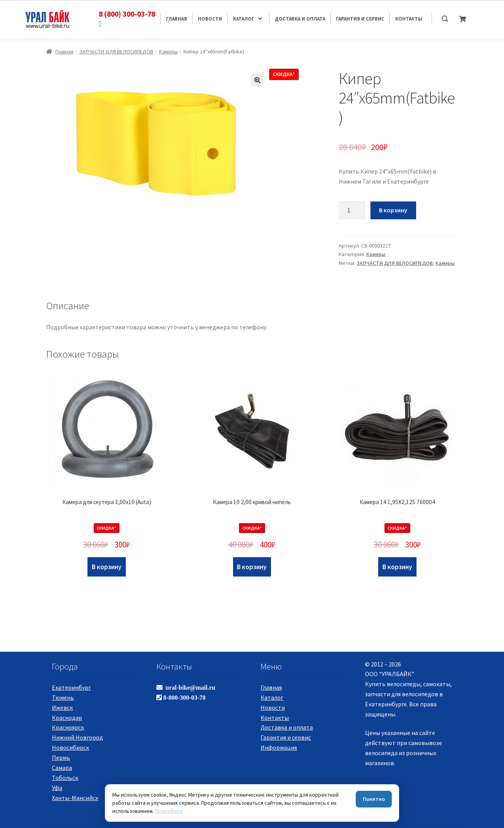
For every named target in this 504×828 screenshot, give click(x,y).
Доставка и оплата (287, 727)
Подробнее (169, 811)
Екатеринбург (71, 687)
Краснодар (67, 718)
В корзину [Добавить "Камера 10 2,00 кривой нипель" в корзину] (252, 567)
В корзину (393, 210)
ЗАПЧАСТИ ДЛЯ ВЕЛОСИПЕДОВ (116, 52)
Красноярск (68, 727)
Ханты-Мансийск (75, 798)
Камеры (168, 52)
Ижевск (62, 708)
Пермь (61, 757)
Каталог (272, 697)
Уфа (57, 788)
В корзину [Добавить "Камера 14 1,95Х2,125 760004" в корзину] (397, 567)
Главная (64, 52)
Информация (279, 747)
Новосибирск (70, 747)
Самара (62, 768)
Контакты (275, 718)
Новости (273, 708)
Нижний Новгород (77, 737)
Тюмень (63, 697)
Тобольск (65, 778)
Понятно (374, 799)
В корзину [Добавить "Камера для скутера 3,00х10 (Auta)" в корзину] (107, 567)
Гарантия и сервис (286, 737)
